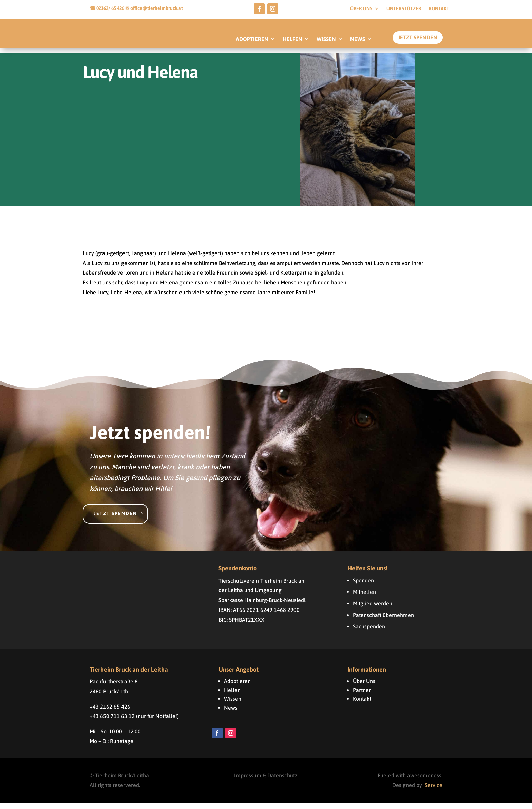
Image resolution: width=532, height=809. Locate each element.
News (231, 714)
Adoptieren (237, 688)
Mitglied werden (373, 610)
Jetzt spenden (115, 520)
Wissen (233, 705)
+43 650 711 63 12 (112, 722)
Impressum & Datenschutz (266, 782)
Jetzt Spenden (418, 37)
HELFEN (292, 39)
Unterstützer (404, 9)
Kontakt (439, 9)
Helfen (232, 696)
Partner (362, 696)
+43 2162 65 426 (110, 713)
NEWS (358, 39)
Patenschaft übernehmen (383, 621)
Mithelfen (364, 598)
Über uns (361, 9)
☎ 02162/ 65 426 (107, 8)
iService (433, 792)
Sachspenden (369, 633)
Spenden (363, 587)
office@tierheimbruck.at (157, 8)
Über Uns (364, 688)
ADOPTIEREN (252, 39)
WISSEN (326, 39)
